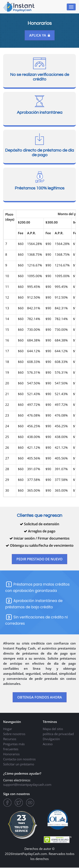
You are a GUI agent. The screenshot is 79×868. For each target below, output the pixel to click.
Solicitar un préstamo (19, 765)
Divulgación (51, 739)
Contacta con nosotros (19, 759)
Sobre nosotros (14, 734)
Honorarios (11, 754)
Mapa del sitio (53, 729)
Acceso (48, 744)
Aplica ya (40, 35)
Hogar (8, 729)
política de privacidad (58, 734)
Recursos (10, 739)
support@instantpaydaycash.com (27, 785)
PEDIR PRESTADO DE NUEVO (39, 559)
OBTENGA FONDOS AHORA (40, 698)
